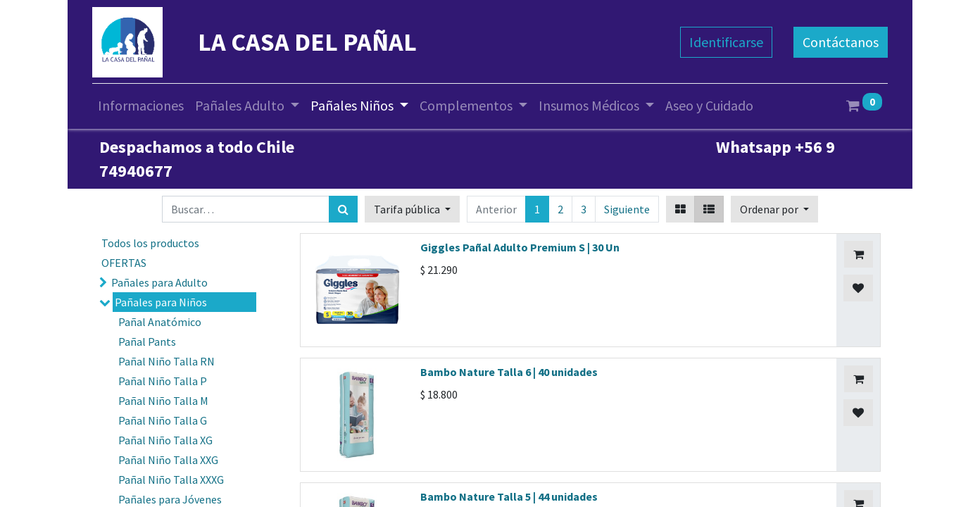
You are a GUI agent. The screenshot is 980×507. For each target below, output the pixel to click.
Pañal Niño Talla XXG (168, 460)
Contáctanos (841, 42)
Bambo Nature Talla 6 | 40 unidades (509, 372)
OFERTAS (124, 263)
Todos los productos (150, 243)
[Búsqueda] (343, 209)
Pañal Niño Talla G (163, 420)
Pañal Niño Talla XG (165, 440)
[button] (774, 209)
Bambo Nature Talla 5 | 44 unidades (509, 496)
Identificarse (726, 42)
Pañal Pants (147, 342)
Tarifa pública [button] (408, 209)
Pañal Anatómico (160, 322)
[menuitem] (141, 106)
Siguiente (627, 209)
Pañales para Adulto (159, 282)
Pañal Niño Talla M (163, 401)
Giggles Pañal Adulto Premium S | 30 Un (520, 247)
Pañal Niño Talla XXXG (171, 480)
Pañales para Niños (161, 302)
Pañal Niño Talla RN (167, 361)
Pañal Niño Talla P (163, 381)
